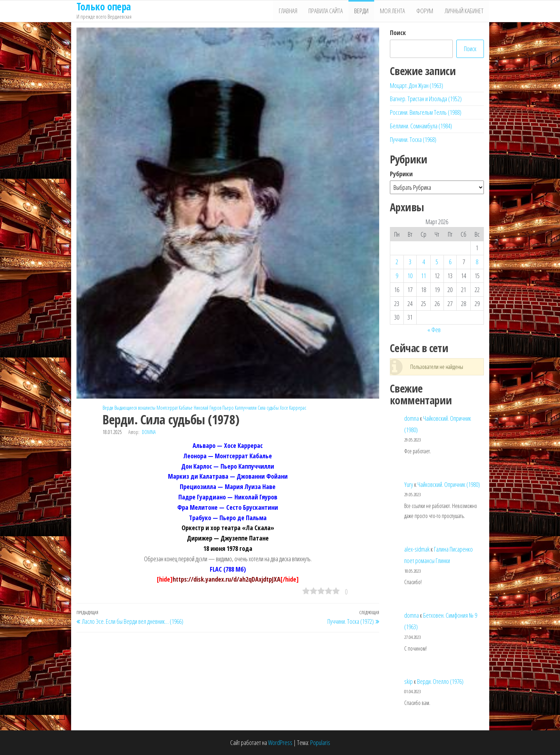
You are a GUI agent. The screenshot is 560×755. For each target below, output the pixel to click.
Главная (292, 11)
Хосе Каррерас (293, 408)
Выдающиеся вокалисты (135, 408)
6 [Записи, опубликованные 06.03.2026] (450, 262)
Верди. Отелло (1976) (440, 681)
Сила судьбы (268, 408)
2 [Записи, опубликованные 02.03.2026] (397, 262)
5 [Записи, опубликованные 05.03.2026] (437, 262)
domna (149, 432)
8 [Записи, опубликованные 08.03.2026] (477, 262)
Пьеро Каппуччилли (239, 408)
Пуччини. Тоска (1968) (413, 139)
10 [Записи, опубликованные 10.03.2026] (410, 276)
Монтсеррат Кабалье (175, 408)
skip (408, 681)
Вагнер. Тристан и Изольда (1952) (426, 99)
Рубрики (401, 174)
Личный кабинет (464, 11)
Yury (409, 484)
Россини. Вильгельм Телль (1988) (426, 112)
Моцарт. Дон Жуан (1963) (417, 85)
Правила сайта (329, 11)
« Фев (434, 330)
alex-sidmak (417, 549)
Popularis (320, 742)
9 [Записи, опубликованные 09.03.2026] (397, 276)
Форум (426, 11)
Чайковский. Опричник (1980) (449, 484)
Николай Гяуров (207, 408)
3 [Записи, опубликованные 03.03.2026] (410, 262)
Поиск (398, 33)
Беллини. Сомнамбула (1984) (421, 126)
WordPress (280, 742)
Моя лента (394, 11)
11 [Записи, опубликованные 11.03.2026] (423, 276)
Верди (364, 11)
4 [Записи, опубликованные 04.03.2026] (424, 262)
